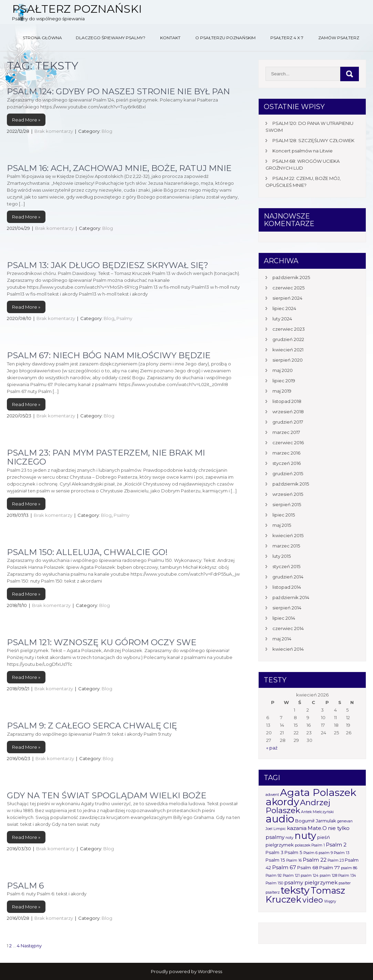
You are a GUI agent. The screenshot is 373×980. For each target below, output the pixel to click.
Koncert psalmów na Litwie (303, 151)
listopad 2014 (287, 587)
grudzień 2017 (288, 422)
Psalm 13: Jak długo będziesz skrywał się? (108, 265)
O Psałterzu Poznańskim (225, 38)
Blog (107, 131)
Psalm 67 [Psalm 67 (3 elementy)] (284, 867)
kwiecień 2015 (288, 535)
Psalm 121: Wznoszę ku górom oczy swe (102, 642)
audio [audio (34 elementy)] (280, 819)
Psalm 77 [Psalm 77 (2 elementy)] (330, 867)
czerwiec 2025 (288, 288)
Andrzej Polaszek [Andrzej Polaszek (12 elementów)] (298, 806)
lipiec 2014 (284, 618)
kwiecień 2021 (288, 350)
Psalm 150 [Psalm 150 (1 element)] (274, 883)
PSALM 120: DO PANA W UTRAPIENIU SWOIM (309, 127)
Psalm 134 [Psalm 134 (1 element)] (347, 876)
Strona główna (42, 38)
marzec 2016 (286, 453)
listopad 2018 (287, 401)
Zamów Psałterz (339, 38)
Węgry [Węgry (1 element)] (330, 901)
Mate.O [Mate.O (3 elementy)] (317, 828)
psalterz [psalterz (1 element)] (273, 892)
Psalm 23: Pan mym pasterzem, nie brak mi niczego (106, 457)
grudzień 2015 (288, 473)
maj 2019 (282, 391)
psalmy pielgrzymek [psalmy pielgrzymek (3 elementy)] (311, 882)
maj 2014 (282, 639)
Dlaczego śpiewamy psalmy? (111, 38)
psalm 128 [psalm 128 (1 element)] (328, 876)
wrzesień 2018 (288, 412)
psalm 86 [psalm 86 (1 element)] (349, 868)
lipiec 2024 (284, 308)
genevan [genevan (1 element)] (345, 821)
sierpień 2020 (288, 360)
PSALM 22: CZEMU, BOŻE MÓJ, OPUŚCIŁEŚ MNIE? (303, 182)
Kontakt (170, 38)
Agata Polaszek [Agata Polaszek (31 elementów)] (318, 792)
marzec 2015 (286, 546)
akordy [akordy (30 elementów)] (282, 802)
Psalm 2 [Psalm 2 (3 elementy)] (336, 845)
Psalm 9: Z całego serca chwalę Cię (92, 726)
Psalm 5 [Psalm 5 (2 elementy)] (293, 852)
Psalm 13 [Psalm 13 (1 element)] (341, 853)
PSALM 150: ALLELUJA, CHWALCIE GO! (87, 552)
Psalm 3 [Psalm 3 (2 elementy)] (274, 852)
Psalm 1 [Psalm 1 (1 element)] (318, 845)
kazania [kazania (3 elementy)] (297, 828)
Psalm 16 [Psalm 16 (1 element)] (294, 860)
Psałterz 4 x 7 (287, 38)
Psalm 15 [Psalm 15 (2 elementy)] (275, 860)
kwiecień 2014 (288, 649)
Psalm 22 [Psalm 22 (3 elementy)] (315, 860)
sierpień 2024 (287, 298)
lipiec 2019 (284, 381)
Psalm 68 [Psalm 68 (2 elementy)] (308, 867)
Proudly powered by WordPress (186, 971)
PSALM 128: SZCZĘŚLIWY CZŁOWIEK (313, 140)
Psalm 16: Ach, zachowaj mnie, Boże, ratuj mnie (119, 168)
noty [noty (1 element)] (289, 838)
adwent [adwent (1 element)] (272, 795)
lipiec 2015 (284, 515)
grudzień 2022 (288, 339)
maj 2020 (283, 370)
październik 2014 (291, 597)
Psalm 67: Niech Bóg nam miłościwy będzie (109, 355)
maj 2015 (282, 525)
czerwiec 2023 (289, 329)
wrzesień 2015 (288, 494)
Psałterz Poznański (77, 9)
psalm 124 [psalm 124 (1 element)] (310, 876)
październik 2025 (291, 277)
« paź (272, 748)
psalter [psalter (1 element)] (345, 883)
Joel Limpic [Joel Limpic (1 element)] (276, 829)
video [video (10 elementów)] (313, 900)
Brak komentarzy (54, 131)
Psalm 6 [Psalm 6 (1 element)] (310, 853)
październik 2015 (291, 484)
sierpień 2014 (287, 608)
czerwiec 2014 (288, 628)
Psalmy (124, 318)
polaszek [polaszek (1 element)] (303, 845)
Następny (31, 946)
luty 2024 (282, 319)
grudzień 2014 (288, 577)
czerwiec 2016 (288, 443)
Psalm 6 (25, 886)
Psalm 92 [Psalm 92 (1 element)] (274, 876)
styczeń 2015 (286, 566)
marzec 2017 (286, 432)
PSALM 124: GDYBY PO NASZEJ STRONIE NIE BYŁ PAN (118, 91)
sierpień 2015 (287, 504)
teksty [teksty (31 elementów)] (295, 890)
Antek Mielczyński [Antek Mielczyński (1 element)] (317, 812)
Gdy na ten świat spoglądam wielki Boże (107, 795)
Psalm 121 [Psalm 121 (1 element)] (291, 876)
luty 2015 (282, 556)
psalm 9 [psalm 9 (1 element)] (326, 853)
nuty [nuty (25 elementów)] (305, 836)
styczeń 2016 (287, 463)
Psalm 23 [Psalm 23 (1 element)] (336, 860)
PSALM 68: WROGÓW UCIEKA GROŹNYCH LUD (303, 164)
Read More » (26, 120)
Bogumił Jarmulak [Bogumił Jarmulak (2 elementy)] (316, 821)
